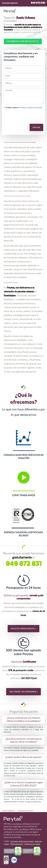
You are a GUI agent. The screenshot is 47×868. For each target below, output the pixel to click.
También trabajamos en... (9, 811)
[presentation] (17, 115)
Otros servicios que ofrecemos (26, 811)
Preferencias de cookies (32, 844)
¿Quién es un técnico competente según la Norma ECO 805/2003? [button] (24, 784)
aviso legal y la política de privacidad (30, 108)
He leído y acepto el (23, 107)
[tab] (23, 719)
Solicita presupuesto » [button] (23, 629)
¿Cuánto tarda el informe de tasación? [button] (23, 757)
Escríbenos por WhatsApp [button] (23, 41)
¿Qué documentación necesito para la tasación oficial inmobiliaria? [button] (23, 740)
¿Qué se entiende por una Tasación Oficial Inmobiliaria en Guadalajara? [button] (23, 719)
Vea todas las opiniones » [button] (24, 692)
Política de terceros (17, 844)
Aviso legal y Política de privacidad (22, 841)
